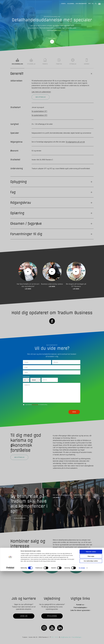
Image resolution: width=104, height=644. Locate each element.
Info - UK (91, 4)
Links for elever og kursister (80, 610)
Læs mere (28, 289)
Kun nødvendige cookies (91, 634)
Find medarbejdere (80, 607)
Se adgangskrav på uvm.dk (75, 142)
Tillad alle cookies (91, 625)
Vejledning (71, 4)
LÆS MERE (56, 498)
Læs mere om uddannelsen (41, 92)
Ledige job (24, 616)
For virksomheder (81, 4)
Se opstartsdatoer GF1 (39, 111)
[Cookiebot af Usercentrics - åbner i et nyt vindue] (10, 641)
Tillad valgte (91, 629)
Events (63, 4)
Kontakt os (80, 605)
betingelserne (35, 405)
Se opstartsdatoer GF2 (39, 115)
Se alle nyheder (20, 518)
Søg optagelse (41, 97)
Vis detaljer (82, 641)
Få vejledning (52, 616)
